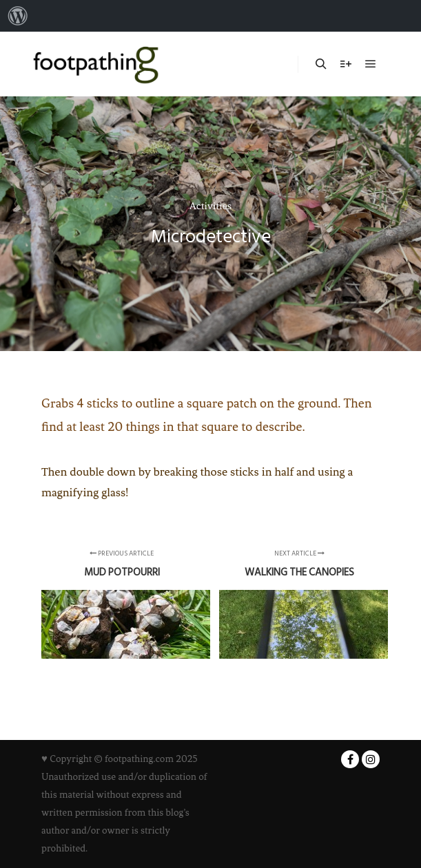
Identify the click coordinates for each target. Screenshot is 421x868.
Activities (210, 206)
